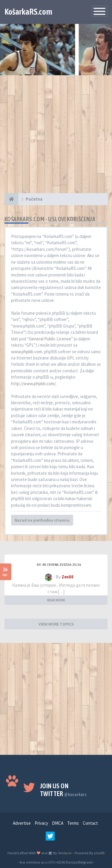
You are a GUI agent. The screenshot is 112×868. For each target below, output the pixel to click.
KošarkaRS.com (28, 12)
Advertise (22, 823)
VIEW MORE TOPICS (56, 624)
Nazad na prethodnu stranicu (42, 520)
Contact (90, 823)
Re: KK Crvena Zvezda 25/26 (59, 565)
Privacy (41, 823)
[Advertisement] (56, 137)
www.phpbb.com (27, 352)
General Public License (50, 339)
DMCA (58, 823)
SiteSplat (64, 853)
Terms (73, 823)
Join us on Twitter (63, 790)
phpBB (99, 853)
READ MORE (56, 600)
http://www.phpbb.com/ (33, 384)
